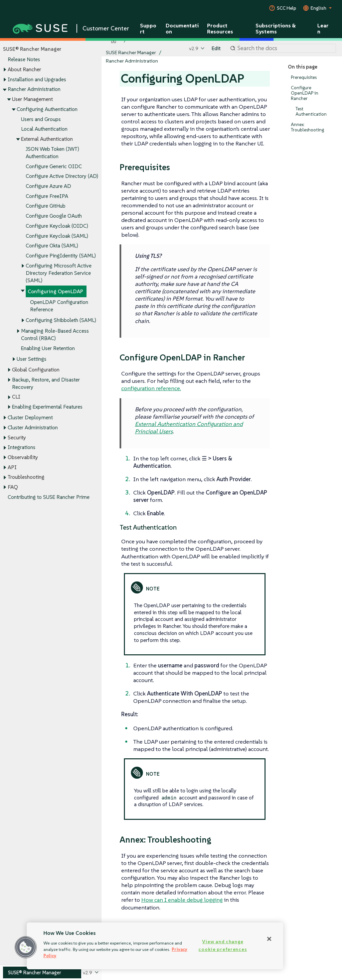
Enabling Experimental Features (47, 407)
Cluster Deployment (30, 417)
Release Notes (24, 60)
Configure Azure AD (48, 186)
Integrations (22, 448)
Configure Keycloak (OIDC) (57, 226)
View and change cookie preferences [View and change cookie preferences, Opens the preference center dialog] (223, 945)
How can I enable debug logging (182, 900)
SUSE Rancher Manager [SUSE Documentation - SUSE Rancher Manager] (131, 52)
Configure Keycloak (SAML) (57, 236)
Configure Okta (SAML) (52, 246)
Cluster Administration (33, 427)
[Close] (269, 939)
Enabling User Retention (48, 348)
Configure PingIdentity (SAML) (61, 256)
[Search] (286, 48)
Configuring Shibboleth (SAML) (61, 320)
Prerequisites (304, 77)
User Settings (32, 359)
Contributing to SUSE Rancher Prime (49, 497)
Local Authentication (44, 129)
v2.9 (194, 48)
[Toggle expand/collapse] (5, 70)
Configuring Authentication (47, 109)
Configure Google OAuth (54, 216)
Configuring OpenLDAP (55, 291)
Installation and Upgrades (37, 79)
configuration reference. (151, 388)
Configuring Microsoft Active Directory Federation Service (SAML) (59, 273)
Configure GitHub (46, 206)
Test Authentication (311, 112)
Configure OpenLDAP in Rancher (305, 93)
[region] (155, 946)
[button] (26, 947)
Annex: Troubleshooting (307, 127)
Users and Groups (41, 119)
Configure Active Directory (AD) (62, 176)
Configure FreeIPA (47, 196)
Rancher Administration (34, 89)
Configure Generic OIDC (54, 166)
